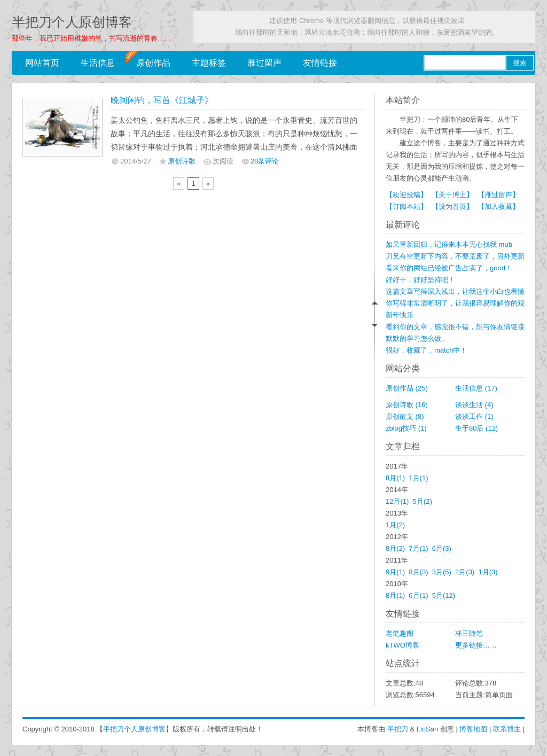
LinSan (427, 729)
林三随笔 (469, 633)
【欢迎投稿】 (407, 195)
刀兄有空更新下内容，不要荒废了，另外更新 (455, 256)
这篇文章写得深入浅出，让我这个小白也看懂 (455, 291)
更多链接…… (476, 645)
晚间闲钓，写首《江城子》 (162, 100)
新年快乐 (400, 315)
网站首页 (42, 63)
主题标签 (209, 63)
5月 (423, 501)
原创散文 (405, 416)
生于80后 (476, 428)
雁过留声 (264, 63)
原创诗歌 (182, 161)
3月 (442, 572)
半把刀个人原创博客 (72, 22)
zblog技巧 (406, 428)
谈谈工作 (474, 416)
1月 (418, 478)
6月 (442, 548)
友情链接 (320, 63)
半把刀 (398, 729)
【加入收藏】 (498, 206)
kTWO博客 (403, 645)
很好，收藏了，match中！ (426, 350)
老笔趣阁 (400, 633)
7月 (418, 548)
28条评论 (265, 161)
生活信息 (98, 63)
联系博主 (507, 729)
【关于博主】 (452, 195)
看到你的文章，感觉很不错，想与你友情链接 (455, 327)
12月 (397, 501)
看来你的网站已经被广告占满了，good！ (449, 268)
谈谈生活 (474, 405)
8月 (395, 478)
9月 (395, 572)
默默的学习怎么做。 (417, 338)
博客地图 (473, 729)
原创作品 (153, 63)
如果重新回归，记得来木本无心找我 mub (449, 244)
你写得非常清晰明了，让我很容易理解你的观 (455, 303)
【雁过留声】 (498, 195)
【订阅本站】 (407, 206)
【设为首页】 (452, 206)
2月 (465, 572)
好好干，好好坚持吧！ (420, 280)
